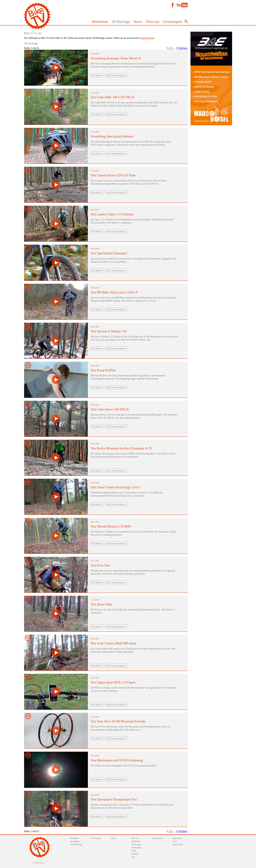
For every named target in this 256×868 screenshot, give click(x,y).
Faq (133, 857)
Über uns (153, 22)
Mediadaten (136, 848)
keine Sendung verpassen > (117, 75)
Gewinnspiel (173, 22)
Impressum (177, 838)
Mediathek (100, 22)
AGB (175, 841)
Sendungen (75, 841)
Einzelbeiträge (76, 844)
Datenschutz (178, 844)
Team (134, 851)
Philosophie (136, 844)
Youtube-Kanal (147, 38)
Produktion (136, 841)
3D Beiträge (121, 22)
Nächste (183, 48)
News (138, 22)
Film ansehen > (97, 75)
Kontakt (135, 854)
